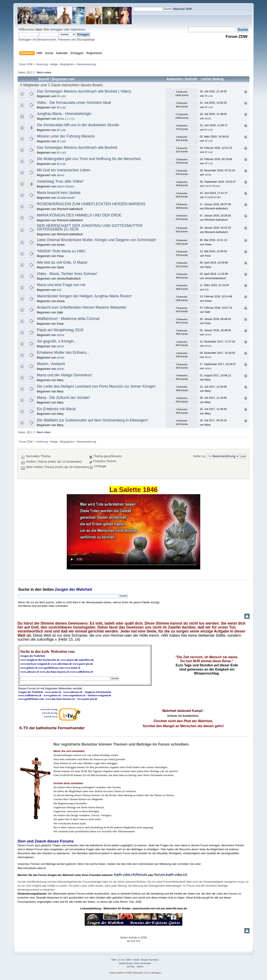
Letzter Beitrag (214, 79)
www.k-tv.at (50, 716)
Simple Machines (150, 960)
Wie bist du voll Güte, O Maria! (62, 262)
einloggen (57, 29)
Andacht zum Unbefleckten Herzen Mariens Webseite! (82, 307)
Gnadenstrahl (66, 198)
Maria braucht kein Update (59, 193)
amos (61, 119)
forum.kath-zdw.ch (171, 875)
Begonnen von (63, 79)
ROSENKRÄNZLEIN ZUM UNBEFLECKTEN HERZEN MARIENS (91, 204)
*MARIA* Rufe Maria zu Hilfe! (61, 251)
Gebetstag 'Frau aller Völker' (60, 181)
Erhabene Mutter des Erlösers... (63, 353)
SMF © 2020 (133, 960)
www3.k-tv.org (49, 709)
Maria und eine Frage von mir (61, 285)
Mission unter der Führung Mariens (66, 136)
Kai (59, 290)
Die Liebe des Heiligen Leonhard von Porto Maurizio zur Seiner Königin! (96, 386)
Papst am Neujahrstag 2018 (60, 330)
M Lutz (61, 96)
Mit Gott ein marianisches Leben (64, 170)
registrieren (78, 29)
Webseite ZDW (182, 9)
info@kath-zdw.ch (35, 868)
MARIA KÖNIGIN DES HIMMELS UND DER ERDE (79, 215)
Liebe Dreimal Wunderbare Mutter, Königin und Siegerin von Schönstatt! (96, 240)
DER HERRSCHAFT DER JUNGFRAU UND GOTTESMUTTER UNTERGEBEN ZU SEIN (90, 227)
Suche (24, 589)
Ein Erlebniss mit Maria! (56, 409)
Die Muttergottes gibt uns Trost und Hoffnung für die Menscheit (89, 159)
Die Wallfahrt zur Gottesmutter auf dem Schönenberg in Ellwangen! (92, 420)
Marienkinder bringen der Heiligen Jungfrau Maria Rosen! (84, 296)
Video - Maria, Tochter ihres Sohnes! (67, 274)
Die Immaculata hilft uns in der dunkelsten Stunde (78, 125)
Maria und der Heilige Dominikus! (64, 375)
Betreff (44, 79)
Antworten (175, 79)
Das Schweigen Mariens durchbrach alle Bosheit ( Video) (84, 91)
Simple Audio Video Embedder (135, 963)
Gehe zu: (199, 456)
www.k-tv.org (50, 713)
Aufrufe (191, 79)
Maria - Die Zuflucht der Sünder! (63, 398)
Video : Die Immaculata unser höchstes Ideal (74, 103)
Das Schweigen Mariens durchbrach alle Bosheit (77, 148)
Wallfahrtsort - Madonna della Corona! (68, 319)
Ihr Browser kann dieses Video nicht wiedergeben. (133, 532)
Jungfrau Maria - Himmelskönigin (64, 114)
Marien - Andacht (51, 364)
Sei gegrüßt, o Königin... (57, 341)
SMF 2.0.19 (118, 960)
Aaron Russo (65, 186)
